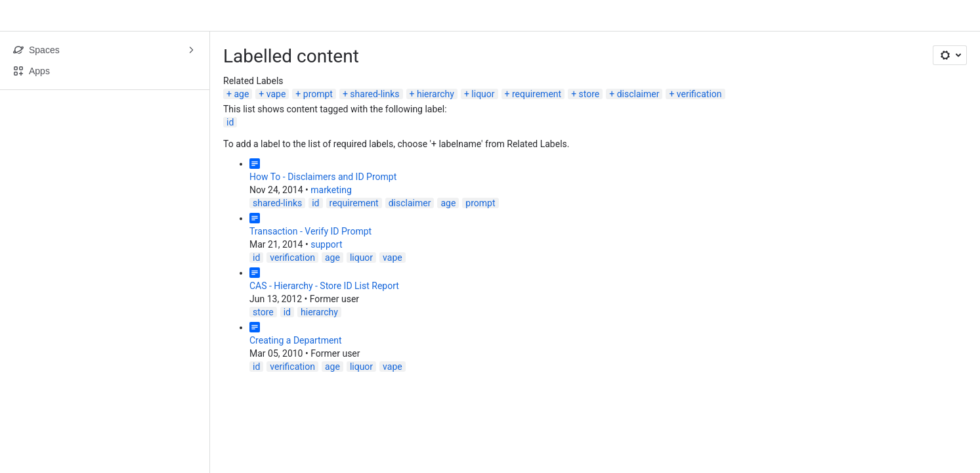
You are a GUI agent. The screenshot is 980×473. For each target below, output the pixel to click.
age (241, 94)
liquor (483, 94)
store (589, 94)
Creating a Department (296, 340)
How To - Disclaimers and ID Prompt (323, 177)
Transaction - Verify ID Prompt (310, 231)
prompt (318, 94)
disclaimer (638, 94)
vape (276, 94)
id (230, 122)
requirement (537, 94)
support (326, 244)
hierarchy (436, 94)
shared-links (374, 94)
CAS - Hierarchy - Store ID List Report (324, 286)
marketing (331, 190)
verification (699, 94)
